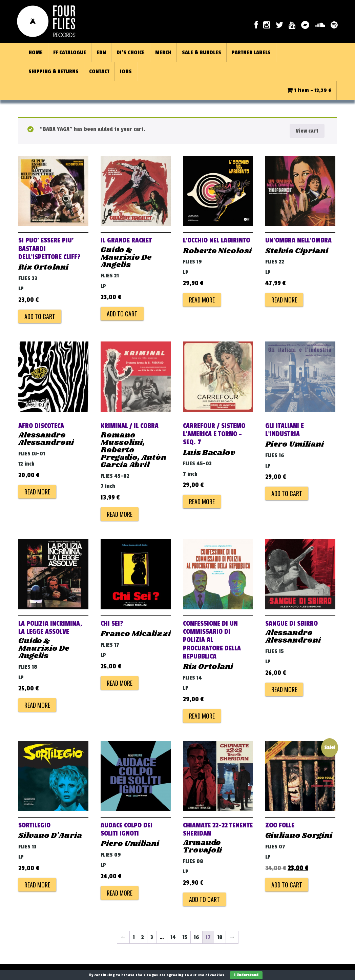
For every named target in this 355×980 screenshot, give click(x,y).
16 (196, 937)
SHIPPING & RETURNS (54, 72)
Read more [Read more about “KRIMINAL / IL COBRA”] (120, 514)
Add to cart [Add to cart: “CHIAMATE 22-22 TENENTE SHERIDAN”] (204, 899)
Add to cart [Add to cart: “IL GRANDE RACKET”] (122, 314)
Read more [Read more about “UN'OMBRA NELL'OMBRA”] (284, 300)
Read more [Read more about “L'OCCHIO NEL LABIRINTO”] (202, 300)
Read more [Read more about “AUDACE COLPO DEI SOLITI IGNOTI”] (120, 893)
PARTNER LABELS (251, 53)
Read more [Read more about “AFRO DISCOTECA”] (37, 492)
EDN (101, 53)
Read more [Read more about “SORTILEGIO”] (37, 885)
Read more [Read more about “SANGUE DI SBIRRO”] (284, 689)
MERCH (163, 53)
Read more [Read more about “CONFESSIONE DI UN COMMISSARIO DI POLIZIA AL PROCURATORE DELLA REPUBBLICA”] (202, 716)
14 (173, 937)
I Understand (246, 975)
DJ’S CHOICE (131, 53)
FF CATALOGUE (70, 53)
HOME (36, 53)
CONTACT (99, 72)
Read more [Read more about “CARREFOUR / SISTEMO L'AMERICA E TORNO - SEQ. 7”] (202, 502)
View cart (307, 131)
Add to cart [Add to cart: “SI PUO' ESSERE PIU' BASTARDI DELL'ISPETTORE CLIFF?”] (40, 316)
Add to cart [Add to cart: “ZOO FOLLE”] (287, 885)
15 (185, 937)
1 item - (309, 91)
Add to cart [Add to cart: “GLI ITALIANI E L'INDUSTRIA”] (287, 493)
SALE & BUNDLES (202, 53)
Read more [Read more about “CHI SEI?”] (120, 683)
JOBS (126, 72)
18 (220, 937)
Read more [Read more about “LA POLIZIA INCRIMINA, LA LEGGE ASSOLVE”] (37, 705)
